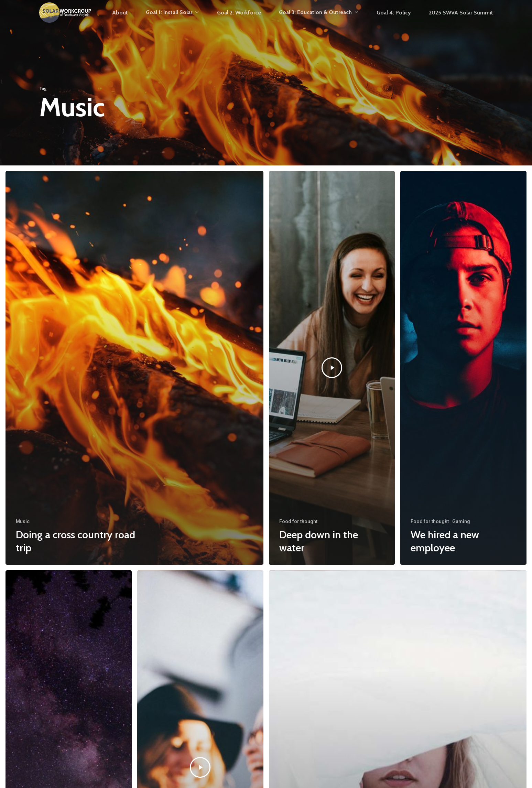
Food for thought (298, 521)
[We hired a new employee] (463, 368)
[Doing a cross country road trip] (134, 368)
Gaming (461, 521)
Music (23, 521)
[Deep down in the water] (332, 368)
